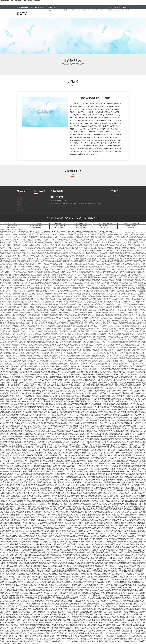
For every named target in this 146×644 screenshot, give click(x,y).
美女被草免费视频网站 (127, 395)
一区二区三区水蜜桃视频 (107, 502)
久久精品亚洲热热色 (128, 367)
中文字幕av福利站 (79, 518)
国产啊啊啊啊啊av (60, 514)
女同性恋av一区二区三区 (11, 223)
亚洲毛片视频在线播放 (46, 575)
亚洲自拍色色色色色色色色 (111, 433)
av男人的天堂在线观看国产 (25, 514)
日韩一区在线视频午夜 (66, 611)
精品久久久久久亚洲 (43, 402)
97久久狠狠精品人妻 (35, 370)
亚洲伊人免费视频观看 (80, 400)
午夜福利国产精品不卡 (14, 386)
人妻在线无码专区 (103, 432)
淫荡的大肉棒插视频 (140, 567)
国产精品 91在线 (106, 460)
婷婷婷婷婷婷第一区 (19, 626)
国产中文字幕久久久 (56, 373)
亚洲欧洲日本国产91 (140, 411)
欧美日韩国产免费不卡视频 (21, 387)
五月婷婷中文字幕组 (19, 421)
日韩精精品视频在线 (39, 573)
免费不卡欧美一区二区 (31, 424)
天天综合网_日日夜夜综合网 (38, 622)
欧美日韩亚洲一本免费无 (103, 526)
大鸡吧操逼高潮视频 (98, 440)
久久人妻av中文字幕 (136, 510)
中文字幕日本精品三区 (111, 444)
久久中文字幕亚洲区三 (14, 613)
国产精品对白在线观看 (136, 580)
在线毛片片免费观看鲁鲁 (69, 521)
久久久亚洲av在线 (71, 427)
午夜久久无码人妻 (126, 419)
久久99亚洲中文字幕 (20, 518)
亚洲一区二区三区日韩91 (38, 619)
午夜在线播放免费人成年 (135, 505)
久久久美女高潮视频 (13, 373)
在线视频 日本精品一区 (105, 226)
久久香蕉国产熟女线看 (12, 226)
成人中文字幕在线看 (77, 376)
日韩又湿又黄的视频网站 (35, 495)
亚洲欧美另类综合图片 (13, 583)
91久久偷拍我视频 (108, 470)
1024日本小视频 (82, 397)
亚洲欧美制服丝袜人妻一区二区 (67, 413)
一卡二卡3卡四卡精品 (135, 554)
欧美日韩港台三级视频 (24, 384)
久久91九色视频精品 (103, 378)
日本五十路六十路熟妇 (12, 514)
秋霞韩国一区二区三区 (110, 554)
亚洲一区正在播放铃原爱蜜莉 (46, 473)
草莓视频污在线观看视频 (77, 417)
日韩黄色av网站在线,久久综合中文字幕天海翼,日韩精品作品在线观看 (20, 1)
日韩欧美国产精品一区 (90, 379)
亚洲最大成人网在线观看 (86, 440)
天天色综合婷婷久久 (75, 626)
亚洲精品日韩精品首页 (61, 607)
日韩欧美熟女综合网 (81, 228)
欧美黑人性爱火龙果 (125, 382)
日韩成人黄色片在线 (20, 524)
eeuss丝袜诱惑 (111, 479)
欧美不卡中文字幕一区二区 (34, 498)
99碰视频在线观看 (65, 395)
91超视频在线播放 (130, 638)
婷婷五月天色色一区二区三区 (61, 522)
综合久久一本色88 (13, 624)
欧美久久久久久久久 (49, 416)
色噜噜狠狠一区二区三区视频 (37, 441)
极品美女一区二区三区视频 (96, 470)
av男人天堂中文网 (12, 375)
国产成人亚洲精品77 (19, 632)
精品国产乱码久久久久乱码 (30, 378)
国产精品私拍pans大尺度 (52, 379)
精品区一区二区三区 (85, 562)
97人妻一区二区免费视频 (91, 382)
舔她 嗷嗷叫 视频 (39, 456)
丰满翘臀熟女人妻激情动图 (43, 484)
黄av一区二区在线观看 (60, 367)
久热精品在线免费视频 (135, 581)
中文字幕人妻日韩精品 (106, 487)
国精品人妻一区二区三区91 (128, 411)
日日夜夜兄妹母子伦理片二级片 (16, 506)
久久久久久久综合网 (95, 549)
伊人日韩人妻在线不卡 (78, 557)
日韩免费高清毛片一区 (20, 592)
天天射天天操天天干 (73, 530)
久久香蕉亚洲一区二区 (39, 637)
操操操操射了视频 (22, 460)
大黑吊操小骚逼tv (66, 373)
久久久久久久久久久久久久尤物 (52, 564)
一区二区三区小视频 (5, 491)
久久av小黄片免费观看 (55, 551)
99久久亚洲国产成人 (15, 454)
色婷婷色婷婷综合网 (5, 457)
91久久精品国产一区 (60, 223)
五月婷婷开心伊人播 (74, 562)
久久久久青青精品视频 (80, 532)
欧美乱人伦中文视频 (113, 545)
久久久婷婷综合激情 (121, 479)
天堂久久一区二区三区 (62, 589)
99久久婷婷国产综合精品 (128, 476)
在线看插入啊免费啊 (124, 416)
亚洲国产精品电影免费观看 (37, 416)
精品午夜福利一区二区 (116, 537)
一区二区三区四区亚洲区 (101, 473)
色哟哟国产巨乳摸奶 (69, 457)
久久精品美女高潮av (97, 406)
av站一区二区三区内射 (16, 411)
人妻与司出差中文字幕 (14, 440)
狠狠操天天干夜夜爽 (114, 437)
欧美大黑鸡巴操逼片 (24, 503)
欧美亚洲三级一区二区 (24, 373)
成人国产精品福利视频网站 (115, 378)
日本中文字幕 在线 (40, 576)
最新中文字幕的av (99, 475)
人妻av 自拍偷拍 (77, 559)
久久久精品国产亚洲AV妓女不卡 (75, 554)
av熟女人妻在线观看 (8, 522)
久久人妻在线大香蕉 (137, 406)
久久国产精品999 (29, 591)
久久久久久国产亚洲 (89, 441)
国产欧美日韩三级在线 (90, 518)
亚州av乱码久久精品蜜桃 (79, 545)
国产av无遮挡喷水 (18, 451)
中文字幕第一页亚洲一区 (67, 551)
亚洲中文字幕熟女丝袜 (97, 481)
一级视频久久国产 (56, 508)
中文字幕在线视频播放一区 (87, 503)
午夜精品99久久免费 (127, 390)
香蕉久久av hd (125, 551)
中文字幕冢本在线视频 (45, 586)
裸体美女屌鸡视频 (70, 394)
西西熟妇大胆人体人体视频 (88, 424)
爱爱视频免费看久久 (55, 395)
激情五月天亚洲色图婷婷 (36, 464)
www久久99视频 (39, 406)
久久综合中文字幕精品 (119, 589)
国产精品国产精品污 (34, 438)
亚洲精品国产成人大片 (38, 565)
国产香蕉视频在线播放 (126, 403)
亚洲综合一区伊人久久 (104, 533)
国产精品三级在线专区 (7, 475)
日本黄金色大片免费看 (83, 607)
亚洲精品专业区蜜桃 (122, 414)
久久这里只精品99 (75, 597)
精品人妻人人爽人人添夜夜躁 (110, 406)
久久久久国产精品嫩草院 (6, 591)
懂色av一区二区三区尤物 (98, 446)
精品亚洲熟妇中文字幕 (129, 376)
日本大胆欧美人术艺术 (7, 424)
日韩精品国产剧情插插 (45, 467)
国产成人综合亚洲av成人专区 (134, 379)
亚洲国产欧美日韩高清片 (97, 433)
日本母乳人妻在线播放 (132, 479)
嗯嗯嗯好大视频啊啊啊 (88, 642)
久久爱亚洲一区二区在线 (24, 624)
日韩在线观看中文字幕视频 (34, 459)
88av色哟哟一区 (118, 535)
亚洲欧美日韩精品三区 (38, 390)
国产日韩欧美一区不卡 (9, 638)
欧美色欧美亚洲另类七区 (25, 564)
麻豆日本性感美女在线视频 (21, 437)
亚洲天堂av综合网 (36, 541)
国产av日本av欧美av (39, 588)
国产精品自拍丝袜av (25, 462)
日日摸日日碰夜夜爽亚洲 (47, 381)
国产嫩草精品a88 (109, 417)
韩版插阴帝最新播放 (5, 411)
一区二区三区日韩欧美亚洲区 (91, 492)
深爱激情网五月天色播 (49, 572)
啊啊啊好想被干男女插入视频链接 (80, 549)
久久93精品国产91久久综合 (61, 635)
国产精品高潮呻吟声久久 (45, 494)
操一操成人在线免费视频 (26, 371)
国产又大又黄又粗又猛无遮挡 (82, 422)
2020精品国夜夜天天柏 (71, 527)
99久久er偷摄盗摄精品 (63, 425)
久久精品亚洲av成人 (131, 438)
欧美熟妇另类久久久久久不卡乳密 (23, 543)
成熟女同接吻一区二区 (55, 500)
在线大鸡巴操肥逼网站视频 (24, 568)
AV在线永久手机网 (132, 421)
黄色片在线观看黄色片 (129, 549)
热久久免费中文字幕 (122, 444)
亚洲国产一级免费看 (139, 392)
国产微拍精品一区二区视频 (63, 417)
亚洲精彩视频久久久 (11, 464)
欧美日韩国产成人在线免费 (92, 408)
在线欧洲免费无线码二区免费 (108, 599)
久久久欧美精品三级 (96, 471)
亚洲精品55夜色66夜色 (19, 640)
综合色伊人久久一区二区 (88, 411)
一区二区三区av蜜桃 (9, 425)
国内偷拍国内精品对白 (40, 403)
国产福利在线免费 (99, 568)
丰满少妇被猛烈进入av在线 (116, 529)
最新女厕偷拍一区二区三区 (77, 441)
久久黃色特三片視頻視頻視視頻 (113, 390)
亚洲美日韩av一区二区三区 (45, 524)
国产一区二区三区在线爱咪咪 (94, 575)
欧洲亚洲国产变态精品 (100, 419)
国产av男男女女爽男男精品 (17, 467)
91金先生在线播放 (94, 398)
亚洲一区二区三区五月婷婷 (44, 581)
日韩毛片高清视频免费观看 (17, 505)
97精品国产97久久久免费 (130, 594)
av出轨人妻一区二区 (85, 481)
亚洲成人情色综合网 (57, 386)
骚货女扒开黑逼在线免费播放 (138, 619)
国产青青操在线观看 (93, 478)
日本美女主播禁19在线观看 (105, 223)
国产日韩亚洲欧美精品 (22, 494)
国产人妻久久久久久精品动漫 (48, 387)
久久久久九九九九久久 (68, 529)
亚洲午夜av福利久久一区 (37, 618)
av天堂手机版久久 (37, 514)
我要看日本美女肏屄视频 (122, 554)
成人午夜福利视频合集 (126, 629)
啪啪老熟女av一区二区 (51, 576)
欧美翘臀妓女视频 (75, 481)
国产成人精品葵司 (82, 514)
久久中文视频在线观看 (63, 440)
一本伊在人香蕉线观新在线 (45, 375)
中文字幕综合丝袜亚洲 (80, 551)
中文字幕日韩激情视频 (20, 548)
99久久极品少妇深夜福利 (134, 495)
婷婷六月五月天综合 (16, 491)
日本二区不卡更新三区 (64, 560)
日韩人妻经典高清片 (136, 464)
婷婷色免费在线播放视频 (65, 516)
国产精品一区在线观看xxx (49, 497)
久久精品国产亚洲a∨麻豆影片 (35, 460)
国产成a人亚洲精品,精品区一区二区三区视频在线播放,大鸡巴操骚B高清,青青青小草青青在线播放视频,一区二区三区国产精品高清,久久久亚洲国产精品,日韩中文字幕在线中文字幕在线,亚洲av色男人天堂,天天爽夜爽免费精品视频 (56, 231)
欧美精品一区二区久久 (122, 465)
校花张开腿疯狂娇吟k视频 (46, 538)
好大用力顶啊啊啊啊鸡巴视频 (35, 530)
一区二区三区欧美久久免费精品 (104, 379)
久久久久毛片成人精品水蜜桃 (49, 632)
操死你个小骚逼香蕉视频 (19, 575)
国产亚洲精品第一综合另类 (125, 406)
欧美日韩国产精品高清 (75, 578)
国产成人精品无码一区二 (70, 629)
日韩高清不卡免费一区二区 (132, 618)
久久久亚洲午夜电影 (101, 454)
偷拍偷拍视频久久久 (38, 427)
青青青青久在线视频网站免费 (137, 538)
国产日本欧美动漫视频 (136, 384)
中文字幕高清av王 (137, 390)
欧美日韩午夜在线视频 (81, 223)
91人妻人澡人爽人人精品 (82, 421)
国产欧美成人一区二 (65, 441)
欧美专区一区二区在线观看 (53, 559)
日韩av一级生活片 (103, 543)
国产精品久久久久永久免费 (35, 419)
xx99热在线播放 (85, 414)
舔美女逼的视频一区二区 (100, 451)
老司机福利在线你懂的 (78, 389)
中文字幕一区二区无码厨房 (78, 508)
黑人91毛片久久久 (80, 543)
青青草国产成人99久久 (113, 459)
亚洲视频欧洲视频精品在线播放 (104, 476)
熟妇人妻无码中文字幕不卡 (134, 371)
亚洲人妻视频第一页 (55, 484)
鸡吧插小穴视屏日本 (30, 516)
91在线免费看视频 (21, 409)
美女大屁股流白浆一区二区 (107, 591)
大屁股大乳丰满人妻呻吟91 (116, 503)
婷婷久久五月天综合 (38, 572)
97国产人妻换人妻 (84, 398)
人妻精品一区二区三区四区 (93, 487)
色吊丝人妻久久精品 (100, 567)
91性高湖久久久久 (118, 506)
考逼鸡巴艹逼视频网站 (74, 503)
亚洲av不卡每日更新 (79, 386)
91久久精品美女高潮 (29, 403)
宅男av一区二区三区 (105, 228)
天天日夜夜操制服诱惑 (74, 446)
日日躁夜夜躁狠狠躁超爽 (81, 226)
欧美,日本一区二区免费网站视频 (57, 605)
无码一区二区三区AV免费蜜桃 (101, 503)
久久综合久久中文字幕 (26, 553)
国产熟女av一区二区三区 (13, 588)
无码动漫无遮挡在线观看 (69, 599)
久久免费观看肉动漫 (98, 618)
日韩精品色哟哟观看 (107, 621)
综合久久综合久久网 (81, 521)
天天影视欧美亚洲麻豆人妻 (33, 381)
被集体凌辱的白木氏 (39, 400)
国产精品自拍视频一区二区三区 (91, 635)
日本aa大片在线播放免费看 (70, 615)
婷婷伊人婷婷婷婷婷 (112, 505)
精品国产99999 (91, 479)
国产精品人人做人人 (117, 448)
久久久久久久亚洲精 (41, 626)
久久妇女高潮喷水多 (70, 438)
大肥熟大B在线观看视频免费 (93, 435)
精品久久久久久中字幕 (7, 640)
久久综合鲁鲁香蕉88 (98, 581)
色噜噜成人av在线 (80, 462)
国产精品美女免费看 (47, 397)
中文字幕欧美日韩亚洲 (75, 505)
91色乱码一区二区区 (43, 414)
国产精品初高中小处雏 (135, 427)
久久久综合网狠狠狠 (98, 584)
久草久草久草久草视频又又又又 (122, 622)
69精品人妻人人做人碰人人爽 (121, 389)
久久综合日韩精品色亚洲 (77, 395)
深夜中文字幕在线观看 (34, 578)
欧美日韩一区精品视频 (70, 511)
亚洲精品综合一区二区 (15, 389)
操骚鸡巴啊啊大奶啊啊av (75, 451)
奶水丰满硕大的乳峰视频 (13, 371)
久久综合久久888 (68, 459)
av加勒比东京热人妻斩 (31, 446)
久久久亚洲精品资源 (42, 610)
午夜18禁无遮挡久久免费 (117, 468)
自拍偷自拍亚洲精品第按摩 (47, 370)
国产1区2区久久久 (65, 484)
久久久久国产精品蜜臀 (40, 559)
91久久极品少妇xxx (11, 417)
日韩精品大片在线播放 (80, 448)
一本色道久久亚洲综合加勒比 (123, 394)
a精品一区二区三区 (23, 419)
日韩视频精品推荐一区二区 (33, 575)
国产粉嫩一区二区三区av (34, 387)
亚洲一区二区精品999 (37, 497)
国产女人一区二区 (26, 389)
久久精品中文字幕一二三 (102, 630)
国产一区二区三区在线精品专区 (68, 392)
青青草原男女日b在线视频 (29, 395)
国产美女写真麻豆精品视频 (63, 432)
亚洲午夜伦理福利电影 (15, 492)
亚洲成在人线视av (80, 427)
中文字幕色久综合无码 (36, 462)
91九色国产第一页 (108, 607)
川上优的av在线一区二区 (129, 473)
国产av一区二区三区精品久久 (65, 622)
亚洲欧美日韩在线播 (30, 444)
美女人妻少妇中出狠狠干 (134, 484)
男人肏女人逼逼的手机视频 (85, 406)
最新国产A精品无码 (93, 368)
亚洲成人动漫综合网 (13, 392)
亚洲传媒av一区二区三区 (9, 476)
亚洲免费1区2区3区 (61, 535)
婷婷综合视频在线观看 (116, 586)
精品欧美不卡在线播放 (115, 386)
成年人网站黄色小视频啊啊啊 (36, 634)
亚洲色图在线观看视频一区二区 (41, 486)
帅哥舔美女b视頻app (74, 440)
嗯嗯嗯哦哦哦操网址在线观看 (10, 432)
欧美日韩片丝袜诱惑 (138, 429)
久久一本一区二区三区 (138, 616)
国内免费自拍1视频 (78, 526)
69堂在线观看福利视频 (9, 435)
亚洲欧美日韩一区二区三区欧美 (26, 400)
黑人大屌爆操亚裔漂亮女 (80, 465)
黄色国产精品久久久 (97, 491)
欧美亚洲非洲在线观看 (126, 460)
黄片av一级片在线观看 (138, 387)
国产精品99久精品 (39, 367)
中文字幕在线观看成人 (105, 413)
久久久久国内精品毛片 (131, 446)
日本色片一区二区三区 (72, 406)
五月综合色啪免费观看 (58, 518)
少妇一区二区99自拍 (35, 567)
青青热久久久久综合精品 (107, 589)
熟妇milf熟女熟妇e (41, 535)
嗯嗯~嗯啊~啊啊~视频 (89, 594)
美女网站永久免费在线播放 (137, 611)
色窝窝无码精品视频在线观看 (114, 518)
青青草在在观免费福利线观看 (52, 487)
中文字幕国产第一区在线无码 (58, 592)
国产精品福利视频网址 (35, 532)
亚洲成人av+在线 (139, 543)
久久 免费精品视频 (96, 483)
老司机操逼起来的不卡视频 (29, 535)
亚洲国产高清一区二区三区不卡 (16, 602)
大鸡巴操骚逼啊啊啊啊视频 (124, 548)
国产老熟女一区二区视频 (88, 578)
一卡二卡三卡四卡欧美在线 (7, 551)
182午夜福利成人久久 (24, 392)
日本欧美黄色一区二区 (139, 367)
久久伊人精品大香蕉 (117, 487)
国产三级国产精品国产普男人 (36, 226)
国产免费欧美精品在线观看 (19, 382)
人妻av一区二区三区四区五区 (26, 483)
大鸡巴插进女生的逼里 (53, 376)
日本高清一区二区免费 (114, 400)
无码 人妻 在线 (82, 476)
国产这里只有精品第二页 (22, 438)
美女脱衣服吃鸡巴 (89, 389)
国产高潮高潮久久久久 (92, 403)
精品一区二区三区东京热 (132, 494)
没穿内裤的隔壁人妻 (104, 478)
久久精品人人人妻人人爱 (127, 429)
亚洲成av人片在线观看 (61, 479)
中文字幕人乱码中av (33, 375)
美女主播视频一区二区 (137, 394)
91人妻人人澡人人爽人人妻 (95, 467)
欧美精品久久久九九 (33, 522)
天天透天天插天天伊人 (68, 533)
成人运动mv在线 (41, 378)
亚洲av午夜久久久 (28, 621)
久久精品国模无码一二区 (53, 483)
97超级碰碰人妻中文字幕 (127, 451)
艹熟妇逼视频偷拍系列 (81, 371)
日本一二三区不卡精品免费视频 (64, 387)
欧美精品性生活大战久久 (91, 457)
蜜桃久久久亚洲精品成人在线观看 (57, 402)
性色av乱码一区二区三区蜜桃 (76, 492)
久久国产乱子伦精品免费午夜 (26, 367)
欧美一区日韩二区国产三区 (13, 479)
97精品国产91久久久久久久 (128, 602)
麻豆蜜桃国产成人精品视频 (73, 497)
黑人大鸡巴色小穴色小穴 (11, 594)
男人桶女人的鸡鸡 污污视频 (71, 430)
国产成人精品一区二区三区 (30, 584)
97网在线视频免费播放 (60, 427)
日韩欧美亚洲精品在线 (15, 379)
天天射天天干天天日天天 (137, 425)
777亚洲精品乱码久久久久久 (37, 594)
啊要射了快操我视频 (82, 535)
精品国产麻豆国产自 (52, 444)
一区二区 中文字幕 (49, 565)
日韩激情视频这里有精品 (69, 570)
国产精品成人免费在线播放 (45, 448)
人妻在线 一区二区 (5, 603)
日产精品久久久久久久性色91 (33, 526)
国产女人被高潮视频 (117, 424)
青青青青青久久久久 (57, 389)
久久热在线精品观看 (76, 411)
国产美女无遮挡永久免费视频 (88, 373)
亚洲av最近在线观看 (91, 427)
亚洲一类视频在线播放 (132, 521)
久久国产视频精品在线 (7, 378)
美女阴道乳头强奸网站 (16, 368)
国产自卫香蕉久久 (135, 375)
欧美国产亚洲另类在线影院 (43, 557)
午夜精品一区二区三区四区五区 (14, 529)
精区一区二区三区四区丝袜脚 (68, 371)
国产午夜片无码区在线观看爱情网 (23, 560)
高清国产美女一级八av (13, 473)
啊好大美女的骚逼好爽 (39, 591)
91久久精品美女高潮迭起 (91, 386)
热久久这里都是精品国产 (29, 368)
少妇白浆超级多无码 (44, 502)
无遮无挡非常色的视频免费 (118, 483)
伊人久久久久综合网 (52, 492)
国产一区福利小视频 (65, 564)
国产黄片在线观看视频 (82, 489)
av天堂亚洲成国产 (128, 503)
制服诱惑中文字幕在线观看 (91, 432)
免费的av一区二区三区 (97, 370)
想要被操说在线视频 (118, 443)
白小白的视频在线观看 (6, 489)
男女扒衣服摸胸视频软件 (51, 400)
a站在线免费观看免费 (36, 228)
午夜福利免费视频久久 (94, 421)
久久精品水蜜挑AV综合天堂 (92, 634)
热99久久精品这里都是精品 (79, 487)
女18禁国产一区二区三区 (65, 414)
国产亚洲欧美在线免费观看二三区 (50, 580)
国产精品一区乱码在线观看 (47, 471)
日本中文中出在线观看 (8, 437)
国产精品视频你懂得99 (7, 414)
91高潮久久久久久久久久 (31, 457)
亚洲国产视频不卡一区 (30, 398)
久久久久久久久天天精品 (16, 554)
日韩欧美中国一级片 (53, 510)
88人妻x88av (134, 459)
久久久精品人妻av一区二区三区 (113, 387)
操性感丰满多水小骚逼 (63, 451)
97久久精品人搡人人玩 (77, 637)
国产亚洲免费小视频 (49, 624)
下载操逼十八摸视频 (64, 379)
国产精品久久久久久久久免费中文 (89, 378)
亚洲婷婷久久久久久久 (24, 416)
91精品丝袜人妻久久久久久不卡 (85, 592)
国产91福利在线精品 (49, 513)
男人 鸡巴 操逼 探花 (101, 605)
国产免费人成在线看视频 (100, 564)
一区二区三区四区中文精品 (17, 457)
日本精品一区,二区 (111, 564)
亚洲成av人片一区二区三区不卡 (71, 460)
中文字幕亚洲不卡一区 (115, 457)
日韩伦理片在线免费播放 (101, 376)
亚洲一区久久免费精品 (137, 452)
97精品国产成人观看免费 (37, 392)
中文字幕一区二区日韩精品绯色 (36, 437)
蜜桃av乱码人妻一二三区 (117, 413)
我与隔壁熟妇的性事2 (121, 559)
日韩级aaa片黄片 (26, 491)
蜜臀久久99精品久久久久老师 (26, 573)
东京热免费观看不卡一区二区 (30, 433)
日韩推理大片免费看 (39, 607)
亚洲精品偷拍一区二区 (135, 389)
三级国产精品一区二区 (81, 394)
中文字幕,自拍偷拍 (89, 473)
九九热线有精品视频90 (111, 409)
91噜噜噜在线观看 (127, 448)
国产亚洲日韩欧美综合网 (124, 425)
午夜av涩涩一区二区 (41, 562)
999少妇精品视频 (27, 541)
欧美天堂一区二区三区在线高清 (15, 376)
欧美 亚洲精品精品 (10, 622)
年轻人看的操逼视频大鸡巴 (77, 379)
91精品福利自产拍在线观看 (21, 448)
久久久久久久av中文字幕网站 (116, 376)
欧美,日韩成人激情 (100, 500)
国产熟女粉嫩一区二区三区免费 (33, 632)
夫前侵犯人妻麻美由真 (24, 370)
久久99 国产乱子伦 (100, 441)
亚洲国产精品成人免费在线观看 (114, 637)
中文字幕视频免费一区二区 (99, 405)
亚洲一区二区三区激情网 (17, 478)
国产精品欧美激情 (103, 602)
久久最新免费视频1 (79, 457)
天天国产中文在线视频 (112, 454)
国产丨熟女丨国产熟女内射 (83, 595)
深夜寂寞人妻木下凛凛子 (132, 365)
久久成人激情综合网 (116, 398)
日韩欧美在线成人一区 (38, 513)
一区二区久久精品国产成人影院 (23, 622)
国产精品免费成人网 (8, 451)
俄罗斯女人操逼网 (47, 389)
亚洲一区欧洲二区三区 (56, 449)
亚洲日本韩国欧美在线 (137, 629)
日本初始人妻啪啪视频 (30, 626)
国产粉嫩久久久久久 (91, 532)
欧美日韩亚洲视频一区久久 (8, 605)
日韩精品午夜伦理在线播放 (78, 390)
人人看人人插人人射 (134, 370)
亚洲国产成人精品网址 (38, 564)
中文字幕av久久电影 (19, 551)
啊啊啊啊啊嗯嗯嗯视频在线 (7, 468)
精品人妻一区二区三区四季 (29, 610)
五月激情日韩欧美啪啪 (50, 432)
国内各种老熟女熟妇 (5, 413)
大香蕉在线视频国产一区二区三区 (96, 409)
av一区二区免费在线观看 (96, 572)
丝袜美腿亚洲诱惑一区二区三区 (66, 435)
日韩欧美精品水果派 (11, 634)
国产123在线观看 (139, 378)
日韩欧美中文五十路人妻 (85, 530)
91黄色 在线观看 (131, 568)
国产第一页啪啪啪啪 (103, 403)
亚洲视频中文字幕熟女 (98, 559)
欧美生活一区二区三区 (41, 368)
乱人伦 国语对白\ (6, 478)
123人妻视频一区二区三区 (127, 373)
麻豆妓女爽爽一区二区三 (61, 416)
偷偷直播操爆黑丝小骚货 (120, 417)
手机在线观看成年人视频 (76, 425)
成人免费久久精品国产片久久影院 (38, 384)
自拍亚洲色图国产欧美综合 (128, 386)
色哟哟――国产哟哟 (99, 484)
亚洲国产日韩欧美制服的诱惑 (119, 546)
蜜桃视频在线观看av (32, 481)
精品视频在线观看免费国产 (42, 516)
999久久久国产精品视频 (33, 538)
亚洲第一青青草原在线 (17, 584)
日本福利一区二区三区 (37, 389)
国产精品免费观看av (121, 564)
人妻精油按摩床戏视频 (128, 537)
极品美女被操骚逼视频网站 (73, 402)
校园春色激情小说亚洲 (131, 502)
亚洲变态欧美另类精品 (103, 486)
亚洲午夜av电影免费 (5, 540)
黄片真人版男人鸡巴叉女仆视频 (118, 570)
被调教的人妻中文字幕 (82, 494)
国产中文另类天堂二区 (136, 622)
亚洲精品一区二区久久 (24, 408)
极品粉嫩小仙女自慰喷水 (70, 513)
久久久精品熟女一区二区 (124, 511)
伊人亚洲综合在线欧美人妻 (114, 411)
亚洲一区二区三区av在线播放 (52, 441)
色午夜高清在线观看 (59, 511)
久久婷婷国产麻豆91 (35, 373)
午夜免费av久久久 (88, 444)
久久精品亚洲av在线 (49, 367)
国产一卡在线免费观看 (102, 400)
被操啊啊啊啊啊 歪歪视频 (126, 516)
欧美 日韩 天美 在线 (121, 578)
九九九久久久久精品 (50, 437)
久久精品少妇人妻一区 (12, 419)
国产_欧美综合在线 (27, 411)
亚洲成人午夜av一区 (43, 409)
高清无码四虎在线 (19, 456)
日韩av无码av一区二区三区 (16, 403)
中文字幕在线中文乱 (97, 460)
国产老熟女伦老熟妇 (84, 381)
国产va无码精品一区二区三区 (13, 519)
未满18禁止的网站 (58, 433)
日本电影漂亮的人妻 (57, 408)
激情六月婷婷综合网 (73, 416)
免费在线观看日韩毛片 (86, 616)
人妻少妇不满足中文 (21, 538)
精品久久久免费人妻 (66, 549)
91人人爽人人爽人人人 (58, 448)
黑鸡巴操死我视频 (51, 378)
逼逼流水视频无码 (65, 505)
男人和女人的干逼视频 (58, 430)
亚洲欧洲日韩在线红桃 (110, 484)
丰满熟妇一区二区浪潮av (58, 495)
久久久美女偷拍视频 (43, 510)
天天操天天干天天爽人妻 (82, 468)
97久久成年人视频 (76, 414)
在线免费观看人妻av (125, 368)
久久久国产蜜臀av (115, 375)
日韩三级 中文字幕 (63, 405)
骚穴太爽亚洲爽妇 (126, 398)
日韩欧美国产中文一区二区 (31, 430)
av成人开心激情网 (126, 397)
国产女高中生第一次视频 (108, 575)
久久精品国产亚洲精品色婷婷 (32, 467)
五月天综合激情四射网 (60, 228)
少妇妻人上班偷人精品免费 (17, 406)
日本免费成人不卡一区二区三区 (118, 521)
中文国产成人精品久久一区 (89, 425)
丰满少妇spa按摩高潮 (32, 510)
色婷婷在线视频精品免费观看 (138, 524)
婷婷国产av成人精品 (124, 437)
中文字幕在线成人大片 (72, 397)
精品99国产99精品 (61, 394)
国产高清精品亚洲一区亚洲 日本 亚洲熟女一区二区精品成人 (77, 548)
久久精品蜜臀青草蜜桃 (113, 402)
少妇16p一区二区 (41, 446)
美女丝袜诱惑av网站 (140, 386)
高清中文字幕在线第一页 (13, 553)
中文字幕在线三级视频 (8, 524)
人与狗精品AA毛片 (15, 394)
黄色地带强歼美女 (46, 371)
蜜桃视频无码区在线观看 (117, 594)
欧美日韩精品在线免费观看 (116, 522)
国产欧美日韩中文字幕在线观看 (66, 400)
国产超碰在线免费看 (70, 462)
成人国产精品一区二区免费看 (127, 441)
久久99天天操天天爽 (99, 578)
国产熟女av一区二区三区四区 (104, 448)
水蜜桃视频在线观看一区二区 (116, 642)
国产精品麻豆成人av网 (23, 441)
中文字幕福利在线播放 (66, 602)
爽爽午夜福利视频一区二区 (122, 427)
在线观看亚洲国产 (46, 373)
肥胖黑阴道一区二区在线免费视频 (26, 500)
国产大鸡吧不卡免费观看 (69, 443)
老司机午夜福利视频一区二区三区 (68, 483)
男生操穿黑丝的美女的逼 (76, 576)
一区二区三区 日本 (26, 492)
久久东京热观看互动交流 (61, 530)
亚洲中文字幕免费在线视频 (95, 489)
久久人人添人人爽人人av (121, 575)
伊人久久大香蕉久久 (125, 402)
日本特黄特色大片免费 (104, 570)
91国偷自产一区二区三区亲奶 (91, 557)
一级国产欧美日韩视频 (135, 471)
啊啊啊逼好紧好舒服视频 (56, 529)
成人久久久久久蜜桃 (104, 516)
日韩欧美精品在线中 (135, 632)
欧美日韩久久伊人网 (89, 567)
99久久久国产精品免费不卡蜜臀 (17, 402)
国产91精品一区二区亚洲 (16, 395)
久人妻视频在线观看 (87, 405)
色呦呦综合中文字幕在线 (135, 513)
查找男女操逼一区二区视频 (130, 557)
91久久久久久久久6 (12, 500)
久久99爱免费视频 (126, 583)
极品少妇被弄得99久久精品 (120, 470)
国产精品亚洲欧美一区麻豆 (72, 398)
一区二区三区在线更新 (114, 432)
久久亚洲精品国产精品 (46, 526)
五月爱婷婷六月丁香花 (86, 626)
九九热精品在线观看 (11, 470)
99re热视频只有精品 (41, 616)
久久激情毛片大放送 (117, 367)
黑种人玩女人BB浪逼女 (54, 611)
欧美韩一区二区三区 (25, 440)
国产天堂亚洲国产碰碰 (65, 376)
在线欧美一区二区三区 (114, 464)
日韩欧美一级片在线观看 (137, 397)
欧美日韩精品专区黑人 (103, 386)
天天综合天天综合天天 (19, 444)
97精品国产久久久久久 (21, 508)
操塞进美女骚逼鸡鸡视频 (111, 511)
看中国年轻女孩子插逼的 (120, 365)
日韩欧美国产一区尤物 (66, 424)
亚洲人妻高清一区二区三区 (97, 381)
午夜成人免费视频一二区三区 (24, 470)
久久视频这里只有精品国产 (127, 630)
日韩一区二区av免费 (64, 452)
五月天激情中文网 (94, 429)
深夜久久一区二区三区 (128, 378)
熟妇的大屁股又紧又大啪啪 (113, 451)
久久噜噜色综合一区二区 (126, 432)
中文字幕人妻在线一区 (69, 375)
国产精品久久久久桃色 (30, 413)
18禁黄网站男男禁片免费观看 (106, 535)
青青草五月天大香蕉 (114, 580)
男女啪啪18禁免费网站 (50, 417)
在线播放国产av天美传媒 (134, 599)
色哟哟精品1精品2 (55, 371)
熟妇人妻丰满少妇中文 (77, 627)
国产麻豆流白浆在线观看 (56, 382)
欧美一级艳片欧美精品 (94, 537)
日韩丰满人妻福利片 (29, 456)
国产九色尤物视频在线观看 (103, 373)
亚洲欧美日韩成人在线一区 (56, 478)
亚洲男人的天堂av (108, 381)
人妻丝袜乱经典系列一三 (116, 526)
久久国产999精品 (91, 476)
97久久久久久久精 (128, 392)
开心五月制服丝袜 (29, 443)
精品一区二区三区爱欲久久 (96, 607)
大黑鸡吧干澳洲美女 (119, 618)
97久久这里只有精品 (21, 481)
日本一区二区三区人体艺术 (23, 532)
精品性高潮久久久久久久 (90, 510)
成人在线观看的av (52, 451)
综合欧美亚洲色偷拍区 (9, 595)
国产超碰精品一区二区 (120, 438)
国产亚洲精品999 (128, 413)
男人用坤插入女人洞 (61, 406)
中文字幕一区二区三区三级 (120, 495)
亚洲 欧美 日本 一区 (26, 519)
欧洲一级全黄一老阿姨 (130, 492)
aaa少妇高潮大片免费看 (106, 367)
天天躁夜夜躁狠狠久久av (92, 602)
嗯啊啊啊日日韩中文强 (96, 597)
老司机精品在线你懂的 (87, 581)
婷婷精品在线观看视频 (29, 475)
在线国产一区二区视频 (32, 382)
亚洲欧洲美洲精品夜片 (101, 462)
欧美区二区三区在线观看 (128, 408)
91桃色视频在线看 (10, 548)
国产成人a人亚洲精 (6, 527)
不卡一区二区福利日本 (89, 419)
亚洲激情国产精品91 (111, 513)
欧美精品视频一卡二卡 (115, 397)
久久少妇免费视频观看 (61, 370)
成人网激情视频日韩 (116, 408)
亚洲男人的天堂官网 (73, 608)
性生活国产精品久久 (126, 405)
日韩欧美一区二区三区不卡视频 (31, 489)
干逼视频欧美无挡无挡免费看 (46, 522)
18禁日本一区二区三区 (101, 479)
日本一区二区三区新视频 (126, 400)
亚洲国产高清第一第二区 (38, 432)
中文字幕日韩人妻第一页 (58, 489)
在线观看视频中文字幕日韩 (66, 583)
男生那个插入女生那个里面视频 (108, 371)
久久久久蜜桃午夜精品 (50, 503)
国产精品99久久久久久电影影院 (13, 390)
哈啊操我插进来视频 (68, 386)
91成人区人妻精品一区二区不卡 (38, 642)
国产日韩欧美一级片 (108, 592)
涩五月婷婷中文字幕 (50, 607)
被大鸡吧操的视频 (46, 532)
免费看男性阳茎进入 (12, 370)
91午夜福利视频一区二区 (59, 595)
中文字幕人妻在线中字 (61, 429)
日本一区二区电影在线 (54, 505)
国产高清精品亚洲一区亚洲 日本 (24, 417)
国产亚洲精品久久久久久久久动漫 (51, 419)
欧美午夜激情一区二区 (56, 540)
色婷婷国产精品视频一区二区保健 (55, 543)
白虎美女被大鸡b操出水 (40, 483)
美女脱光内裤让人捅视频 (99, 513)
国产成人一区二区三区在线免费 (83, 433)
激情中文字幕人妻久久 (140, 537)
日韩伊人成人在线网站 (48, 464)
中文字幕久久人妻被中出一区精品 (129, 478)
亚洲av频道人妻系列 (16, 549)
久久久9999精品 (106, 375)
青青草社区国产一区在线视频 (45, 518)
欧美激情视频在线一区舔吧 (17, 413)
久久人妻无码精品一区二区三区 (14, 589)
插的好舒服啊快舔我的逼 (139, 489)
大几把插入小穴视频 (123, 505)
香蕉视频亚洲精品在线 (104, 521)
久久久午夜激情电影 (118, 392)
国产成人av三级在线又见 (121, 498)
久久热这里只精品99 (68, 478)
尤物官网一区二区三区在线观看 (66, 573)
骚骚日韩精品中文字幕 (75, 384)
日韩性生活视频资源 (91, 449)
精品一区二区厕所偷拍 (109, 370)
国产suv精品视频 (116, 467)
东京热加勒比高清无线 (74, 580)
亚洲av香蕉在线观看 (39, 443)
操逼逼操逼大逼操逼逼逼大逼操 (132, 223)
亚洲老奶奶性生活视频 (121, 562)
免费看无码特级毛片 (112, 425)
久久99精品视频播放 (36, 603)
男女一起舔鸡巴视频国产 (18, 430)
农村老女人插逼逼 (54, 516)
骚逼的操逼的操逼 (63, 580)
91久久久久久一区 (80, 392)
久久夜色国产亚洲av (43, 505)
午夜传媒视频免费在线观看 (22, 595)
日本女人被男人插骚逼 (72, 367)
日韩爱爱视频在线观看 (105, 408)
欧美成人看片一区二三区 (40, 597)
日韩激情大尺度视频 (84, 430)
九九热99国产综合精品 (100, 637)
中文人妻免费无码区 (47, 595)
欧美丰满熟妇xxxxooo (138, 403)
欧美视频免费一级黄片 (50, 406)
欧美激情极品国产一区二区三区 (80, 368)
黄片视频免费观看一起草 (132, 228)
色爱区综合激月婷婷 (71, 535)
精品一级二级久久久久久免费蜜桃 (45, 398)
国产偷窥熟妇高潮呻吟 (9, 508)
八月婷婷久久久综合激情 (136, 402)
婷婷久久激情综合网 (95, 414)
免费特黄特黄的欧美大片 (40, 602)
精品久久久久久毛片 (41, 413)
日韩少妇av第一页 (135, 437)
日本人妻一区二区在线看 (89, 376)
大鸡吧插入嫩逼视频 (101, 538)
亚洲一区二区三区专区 (91, 456)
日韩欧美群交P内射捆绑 (20, 414)
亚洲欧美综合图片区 (58, 538)
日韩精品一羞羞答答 (136, 398)
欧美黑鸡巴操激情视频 (104, 398)
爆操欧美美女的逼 (21, 381)
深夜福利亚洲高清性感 (66, 487)
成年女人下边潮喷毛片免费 (89, 576)
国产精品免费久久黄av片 (32, 449)
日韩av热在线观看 (111, 394)
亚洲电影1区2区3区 (109, 475)
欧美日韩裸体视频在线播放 (129, 518)
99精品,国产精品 (35, 583)
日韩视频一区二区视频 (58, 506)
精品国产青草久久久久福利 (32, 421)
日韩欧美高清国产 (48, 454)
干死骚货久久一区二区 (124, 384)
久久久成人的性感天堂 (29, 376)
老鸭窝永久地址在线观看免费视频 (136, 626)
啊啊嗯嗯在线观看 (58, 443)
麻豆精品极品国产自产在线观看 (48, 440)
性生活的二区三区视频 (51, 519)
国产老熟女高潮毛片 (140, 602)
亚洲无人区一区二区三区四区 (31, 478)
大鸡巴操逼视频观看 (114, 516)
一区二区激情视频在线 (22, 533)
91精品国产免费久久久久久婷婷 (121, 615)
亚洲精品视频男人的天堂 (69, 382)
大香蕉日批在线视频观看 (95, 375)
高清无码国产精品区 (30, 406)
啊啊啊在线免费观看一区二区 (31, 586)
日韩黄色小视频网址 (125, 510)
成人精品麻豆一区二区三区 (56, 409)
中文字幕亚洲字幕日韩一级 (122, 370)
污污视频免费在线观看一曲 (108, 471)
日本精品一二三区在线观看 (122, 608)
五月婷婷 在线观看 (101, 532)
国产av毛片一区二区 (140, 467)
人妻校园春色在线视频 (9, 397)
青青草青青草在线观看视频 (43, 395)
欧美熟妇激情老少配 (89, 611)
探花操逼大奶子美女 (63, 492)
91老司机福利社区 (91, 514)
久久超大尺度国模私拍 (114, 403)
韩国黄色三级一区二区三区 (125, 616)
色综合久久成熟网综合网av (59, 454)
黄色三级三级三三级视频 (41, 405)
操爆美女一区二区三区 (72, 471)
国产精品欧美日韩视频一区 (8, 635)
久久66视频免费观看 (13, 405)
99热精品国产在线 (10, 456)
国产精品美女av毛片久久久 (113, 405)
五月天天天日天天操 (22, 375)
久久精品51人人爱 (85, 384)
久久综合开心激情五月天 (78, 387)
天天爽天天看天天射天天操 (44, 508)
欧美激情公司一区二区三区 (27, 627)
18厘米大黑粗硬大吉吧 (122, 560)
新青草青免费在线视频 (83, 615)
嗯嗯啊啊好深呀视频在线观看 (23, 476)
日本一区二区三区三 (91, 556)
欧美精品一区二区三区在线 (81, 537)
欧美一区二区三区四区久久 (25, 432)
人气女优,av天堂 (49, 443)
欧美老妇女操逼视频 (48, 460)
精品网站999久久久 (13, 607)
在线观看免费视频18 (127, 387)
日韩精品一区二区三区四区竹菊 (28, 600)
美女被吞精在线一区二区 (117, 430)
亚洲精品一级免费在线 (78, 510)
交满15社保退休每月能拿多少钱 (8, 538)
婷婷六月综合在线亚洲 (43, 424)
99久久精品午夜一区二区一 (90, 627)
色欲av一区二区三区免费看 (82, 375)
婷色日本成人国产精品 (83, 591)
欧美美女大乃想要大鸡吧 (45, 533)
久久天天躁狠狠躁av (101, 425)
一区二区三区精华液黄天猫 (88, 560)
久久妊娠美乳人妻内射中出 (75, 405)
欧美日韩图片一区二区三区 (22, 435)
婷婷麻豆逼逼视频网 (10, 438)
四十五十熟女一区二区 (12, 384)
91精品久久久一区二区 (27, 429)
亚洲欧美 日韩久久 (115, 373)
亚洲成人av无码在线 (90, 387)
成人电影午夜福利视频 (67, 546)
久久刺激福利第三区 (9, 560)
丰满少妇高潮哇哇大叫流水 (78, 588)
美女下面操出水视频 (79, 473)
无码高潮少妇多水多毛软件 (80, 409)
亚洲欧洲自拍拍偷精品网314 (119, 379)
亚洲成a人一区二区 (13, 503)
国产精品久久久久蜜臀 (54, 537)
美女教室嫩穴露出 (36, 553)
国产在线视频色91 (51, 535)
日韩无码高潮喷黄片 (33, 502)
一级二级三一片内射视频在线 (49, 425)
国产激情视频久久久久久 (98, 530)
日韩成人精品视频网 (122, 462)
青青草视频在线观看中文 (83, 470)
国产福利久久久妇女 (66, 368)
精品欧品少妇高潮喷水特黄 (109, 481)
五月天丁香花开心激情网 (105, 610)
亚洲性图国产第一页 (35, 491)
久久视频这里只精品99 (27, 572)
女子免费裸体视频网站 (99, 417)
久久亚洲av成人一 (90, 390)
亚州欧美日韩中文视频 (32, 409)
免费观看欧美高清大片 (45, 489)
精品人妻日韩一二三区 (13, 367)
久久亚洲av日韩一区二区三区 (117, 486)
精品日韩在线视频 (58, 473)
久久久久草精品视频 (15, 462)
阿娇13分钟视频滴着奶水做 (39, 452)
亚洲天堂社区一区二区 (92, 438)
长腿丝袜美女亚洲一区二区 (25, 521)
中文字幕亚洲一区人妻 (13, 486)
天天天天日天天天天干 (103, 627)
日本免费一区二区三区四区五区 (125, 481)
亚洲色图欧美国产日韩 (51, 622)
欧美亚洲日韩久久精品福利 (27, 588)
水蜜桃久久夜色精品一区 (84, 471)
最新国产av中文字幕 (70, 421)
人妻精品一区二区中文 (66, 500)
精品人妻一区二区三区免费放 (132, 381)
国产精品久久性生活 (128, 624)
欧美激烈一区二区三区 (44, 548)
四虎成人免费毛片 (4, 462)
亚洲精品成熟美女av (12, 400)
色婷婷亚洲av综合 (92, 394)
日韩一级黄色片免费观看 (35, 425)
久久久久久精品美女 (71, 595)
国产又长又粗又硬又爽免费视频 (121, 607)
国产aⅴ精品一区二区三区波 (22, 425)
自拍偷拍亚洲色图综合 (134, 465)
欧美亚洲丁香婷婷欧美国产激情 (131, 529)
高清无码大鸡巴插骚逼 (132, 226)
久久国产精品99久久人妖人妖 (71, 491)
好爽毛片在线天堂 (13, 408)
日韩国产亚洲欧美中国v (119, 621)
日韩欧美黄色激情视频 (60, 226)
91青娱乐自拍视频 (121, 446)
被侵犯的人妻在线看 (12, 228)
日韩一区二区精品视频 (15, 429)
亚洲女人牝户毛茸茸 (120, 440)
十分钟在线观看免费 (136, 511)
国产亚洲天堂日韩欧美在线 (122, 471)
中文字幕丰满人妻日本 (74, 378)
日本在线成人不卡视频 (121, 541)
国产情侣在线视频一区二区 (89, 454)
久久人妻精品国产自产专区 (72, 381)
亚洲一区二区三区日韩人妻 (54, 584)
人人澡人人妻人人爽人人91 (28, 465)
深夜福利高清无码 (25, 386)
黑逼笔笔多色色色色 (104, 522)
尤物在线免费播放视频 (17, 489)
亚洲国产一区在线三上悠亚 (9, 409)
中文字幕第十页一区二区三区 (104, 456)
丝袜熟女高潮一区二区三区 (108, 435)
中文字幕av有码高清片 (8, 471)
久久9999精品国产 (82, 495)
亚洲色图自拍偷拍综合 (125, 452)
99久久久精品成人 (12, 441)
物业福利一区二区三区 (35, 435)
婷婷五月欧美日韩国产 (112, 605)
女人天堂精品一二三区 (125, 459)
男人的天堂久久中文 (89, 583)
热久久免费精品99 (126, 573)
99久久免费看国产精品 (128, 424)
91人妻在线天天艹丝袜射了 (26, 486)
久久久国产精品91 (107, 467)
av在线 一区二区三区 (33, 494)
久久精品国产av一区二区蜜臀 (94, 495)
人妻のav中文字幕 (91, 465)
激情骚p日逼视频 (135, 382)
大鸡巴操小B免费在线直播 (77, 619)
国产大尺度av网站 (101, 427)
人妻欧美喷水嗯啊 (88, 417)
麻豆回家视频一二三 (122, 371)
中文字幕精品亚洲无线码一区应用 (58, 502)
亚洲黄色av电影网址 (51, 597)
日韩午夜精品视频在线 (32, 414)
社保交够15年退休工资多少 (65, 403)
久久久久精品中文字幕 (58, 545)
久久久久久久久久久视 (28, 554)
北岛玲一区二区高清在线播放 (36, 503)
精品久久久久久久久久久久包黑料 (49, 435)
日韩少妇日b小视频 (49, 511)
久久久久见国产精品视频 (65, 510)
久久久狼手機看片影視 (103, 397)
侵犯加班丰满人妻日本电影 (109, 497)
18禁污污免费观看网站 (62, 503)
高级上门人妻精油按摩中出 (38, 519)
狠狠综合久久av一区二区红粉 (26, 607)
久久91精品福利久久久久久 (59, 640)
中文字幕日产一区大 (81, 413)
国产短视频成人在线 (92, 397)
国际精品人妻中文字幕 (80, 449)
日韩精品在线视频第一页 (93, 371)
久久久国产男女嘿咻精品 (133, 462)
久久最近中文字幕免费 (110, 446)
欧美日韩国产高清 (68, 389)
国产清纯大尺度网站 (99, 389)
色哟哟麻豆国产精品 (65, 390)
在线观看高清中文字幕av (31, 505)
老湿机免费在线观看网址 (46, 545)
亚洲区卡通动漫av (47, 408)
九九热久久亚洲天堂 (34, 605)
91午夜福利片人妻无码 (115, 395)
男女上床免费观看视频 (122, 513)
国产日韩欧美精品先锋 (119, 381)
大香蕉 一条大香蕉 (115, 533)
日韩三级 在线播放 (33, 473)
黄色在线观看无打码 (38, 411)
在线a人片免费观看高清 (32, 402)
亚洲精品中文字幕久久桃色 (138, 419)
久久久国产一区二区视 (76, 642)
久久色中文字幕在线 (79, 533)
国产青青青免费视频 (102, 402)
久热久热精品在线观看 (77, 419)
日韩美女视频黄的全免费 (65, 411)
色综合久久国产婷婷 (80, 408)
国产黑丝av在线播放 (104, 368)
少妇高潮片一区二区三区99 (99, 452)
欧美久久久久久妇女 (125, 375)
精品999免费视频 (50, 429)
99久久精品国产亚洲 (57, 375)
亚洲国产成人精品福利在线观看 (134, 497)
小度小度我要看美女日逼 (41, 376)
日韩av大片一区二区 (106, 600)
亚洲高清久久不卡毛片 (27, 427)
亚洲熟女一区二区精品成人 (75, 519)
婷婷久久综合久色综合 (8, 510)
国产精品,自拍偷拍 (58, 460)
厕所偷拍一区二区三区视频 (112, 441)
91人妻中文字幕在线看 (35, 386)
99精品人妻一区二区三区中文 (74, 454)
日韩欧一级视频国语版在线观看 (51, 392)
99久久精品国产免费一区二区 (39, 543)
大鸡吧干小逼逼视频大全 (55, 475)
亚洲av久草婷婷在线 (97, 638)
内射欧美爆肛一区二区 (18, 586)
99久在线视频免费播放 (44, 449)
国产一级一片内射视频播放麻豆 (111, 572)
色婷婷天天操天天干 (5, 368)
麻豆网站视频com (100, 387)
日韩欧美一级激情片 (76, 373)
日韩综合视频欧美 (76, 621)
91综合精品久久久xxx (47, 553)
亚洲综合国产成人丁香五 (36, 223)
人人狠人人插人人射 (88, 484)
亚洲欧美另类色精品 (90, 538)
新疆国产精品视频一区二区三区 (16, 556)
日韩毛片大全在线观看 (114, 510)
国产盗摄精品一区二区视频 (134, 414)
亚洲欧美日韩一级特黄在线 (53, 465)
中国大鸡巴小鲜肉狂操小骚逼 (132, 491)
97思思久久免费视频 (95, 430)
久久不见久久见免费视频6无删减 (102, 583)
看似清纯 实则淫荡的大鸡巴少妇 (35, 527)
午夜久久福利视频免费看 (58, 494)
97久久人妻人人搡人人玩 (36, 408)
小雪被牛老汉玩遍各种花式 (22, 580)
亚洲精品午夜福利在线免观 (45, 422)
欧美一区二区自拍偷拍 (129, 522)
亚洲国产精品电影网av (125, 508)
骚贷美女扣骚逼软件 (43, 537)
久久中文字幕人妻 (20, 484)
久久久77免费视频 (73, 591)
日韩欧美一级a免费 (64, 384)
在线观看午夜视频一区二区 (7, 387)
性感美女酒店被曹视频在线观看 (122, 540)
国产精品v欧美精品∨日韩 (82, 443)
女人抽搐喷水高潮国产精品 (67, 537)
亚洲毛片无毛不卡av (31, 592)
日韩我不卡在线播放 (85, 541)
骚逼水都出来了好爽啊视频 (116, 549)
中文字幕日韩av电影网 (52, 446)
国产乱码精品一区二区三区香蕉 (103, 594)
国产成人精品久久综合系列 (59, 397)
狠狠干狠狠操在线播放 (32, 548)
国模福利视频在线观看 (88, 459)
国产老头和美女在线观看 (7, 526)
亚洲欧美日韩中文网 (87, 452)
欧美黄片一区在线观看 (18, 591)
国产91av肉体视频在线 (53, 413)
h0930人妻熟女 (37, 371)
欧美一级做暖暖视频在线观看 (129, 556)
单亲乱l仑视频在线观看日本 (56, 457)
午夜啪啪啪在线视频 (64, 578)
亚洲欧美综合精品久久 (140, 456)
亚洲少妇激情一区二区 (41, 465)
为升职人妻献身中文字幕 (132, 475)
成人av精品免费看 (105, 549)
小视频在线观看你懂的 (26, 394)
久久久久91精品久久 (41, 444)
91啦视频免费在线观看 (43, 600)
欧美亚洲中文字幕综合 (50, 394)
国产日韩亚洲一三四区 (72, 370)
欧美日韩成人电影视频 (62, 519)
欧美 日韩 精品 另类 (114, 368)
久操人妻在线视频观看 (95, 502)
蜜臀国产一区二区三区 (22, 502)
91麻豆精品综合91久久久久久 (114, 419)
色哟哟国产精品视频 (52, 562)
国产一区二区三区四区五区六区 (101, 580)
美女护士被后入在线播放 (133, 417)
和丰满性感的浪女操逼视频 (81, 478)
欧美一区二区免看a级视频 (75, 522)
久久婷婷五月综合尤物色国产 (58, 541)
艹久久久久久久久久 (141, 549)
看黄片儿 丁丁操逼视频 (14, 465)
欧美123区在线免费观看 (18, 581)
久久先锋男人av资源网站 (123, 597)
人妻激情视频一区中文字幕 (17, 611)
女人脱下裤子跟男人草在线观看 (17, 559)
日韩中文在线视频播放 (79, 524)
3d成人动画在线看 (83, 367)
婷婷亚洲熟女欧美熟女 (85, 460)
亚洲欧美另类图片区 (88, 554)
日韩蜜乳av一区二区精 (30, 611)
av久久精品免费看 (116, 460)
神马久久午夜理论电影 (34, 638)
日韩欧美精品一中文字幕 (49, 479)
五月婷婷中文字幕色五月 (47, 491)
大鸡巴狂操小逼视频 (25, 487)
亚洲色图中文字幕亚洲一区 (69, 475)
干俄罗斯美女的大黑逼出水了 (115, 473)
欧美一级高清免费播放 (54, 627)
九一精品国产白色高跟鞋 (65, 557)
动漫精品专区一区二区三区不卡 (81, 622)
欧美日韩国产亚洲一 (100, 560)
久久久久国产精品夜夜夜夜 (79, 403)
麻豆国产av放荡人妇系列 (97, 541)
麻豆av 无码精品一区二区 (131, 486)
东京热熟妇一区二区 (116, 565)
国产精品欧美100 (58, 521)
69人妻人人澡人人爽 (134, 588)
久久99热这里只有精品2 (10, 502)
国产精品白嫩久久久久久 (132, 591)
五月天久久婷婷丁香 (134, 560)
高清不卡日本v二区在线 (57, 532)
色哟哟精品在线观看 (82, 629)
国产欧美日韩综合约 (89, 500)
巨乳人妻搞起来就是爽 (59, 438)
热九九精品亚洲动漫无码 (92, 413)
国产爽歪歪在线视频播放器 (128, 467)
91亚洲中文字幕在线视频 (85, 491)
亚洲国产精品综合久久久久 (17, 516)
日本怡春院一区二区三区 (21, 422)
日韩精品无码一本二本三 (23, 464)
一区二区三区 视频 (10, 619)
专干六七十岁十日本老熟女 (132, 483)
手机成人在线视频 (78, 459)
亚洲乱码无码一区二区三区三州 (85, 513)
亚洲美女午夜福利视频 (80, 435)
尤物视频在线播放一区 (59, 476)
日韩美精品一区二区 (133, 454)
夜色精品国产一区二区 (35, 580)
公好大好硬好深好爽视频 (113, 452)
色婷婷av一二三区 (56, 467)
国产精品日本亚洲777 (107, 506)
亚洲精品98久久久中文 (52, 403)
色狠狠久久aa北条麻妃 (16, 433)
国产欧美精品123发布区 (41, 451)
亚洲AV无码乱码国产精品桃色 (45, 433)
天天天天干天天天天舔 (59, 462)
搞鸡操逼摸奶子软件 (93, 437)
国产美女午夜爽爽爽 (78, 583)
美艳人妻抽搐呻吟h (138, 432)
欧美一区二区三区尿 (82, 527)
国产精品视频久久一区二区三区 (52, 390)
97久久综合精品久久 (125, 533)
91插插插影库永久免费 (139, 400)
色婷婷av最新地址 (51, 468)
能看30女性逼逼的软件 (78, 630)
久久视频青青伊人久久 (43, 382)
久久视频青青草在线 (27, 390)
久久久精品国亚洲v (18, 475)
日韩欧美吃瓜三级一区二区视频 (110, 384)
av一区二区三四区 (66, 481)
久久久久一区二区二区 (93, 367)
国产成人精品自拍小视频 (85, 370)
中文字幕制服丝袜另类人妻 (107, 527)
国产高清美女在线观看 (18, 557)
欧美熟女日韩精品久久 (59, 398)
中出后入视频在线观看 (70, 470)
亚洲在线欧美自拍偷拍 (69, 433)
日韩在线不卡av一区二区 (130, 449)
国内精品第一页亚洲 (52, 405)
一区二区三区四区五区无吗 (12, 562)
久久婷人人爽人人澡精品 (79, 546)
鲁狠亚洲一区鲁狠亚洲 (47, 603)
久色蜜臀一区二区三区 (69, 422)
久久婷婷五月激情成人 (133, 470)
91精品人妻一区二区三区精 (54, 368)
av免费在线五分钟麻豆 (38, 394)
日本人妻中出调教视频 (120, 591)
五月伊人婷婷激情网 (33, 422)
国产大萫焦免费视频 (30, 551)
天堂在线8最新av (64, 568)
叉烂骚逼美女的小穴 (47, 386)
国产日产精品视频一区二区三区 (28, 562)
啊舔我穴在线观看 (101, 465)
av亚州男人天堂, (90, 475)
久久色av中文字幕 (109, 389)
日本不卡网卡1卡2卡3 (37, 470)
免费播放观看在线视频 (65, 419)
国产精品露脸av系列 (33, 533)
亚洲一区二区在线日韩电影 (104, 546)
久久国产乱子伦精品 (60, 624)
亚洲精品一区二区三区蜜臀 (103, 449)
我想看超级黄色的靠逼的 (15, 576)
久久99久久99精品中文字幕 (7, 421)
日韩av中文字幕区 (59, 498)
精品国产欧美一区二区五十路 (84, 511)
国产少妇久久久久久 (49, 427)
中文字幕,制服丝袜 (18, 378)
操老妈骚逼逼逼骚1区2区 (8, 422)
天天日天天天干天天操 (136, 368)
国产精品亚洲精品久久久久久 (137, 409)
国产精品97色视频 (121, 497)
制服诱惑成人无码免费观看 (63, 632)
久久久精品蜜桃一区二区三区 (17, 398)
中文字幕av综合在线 (103, 395)
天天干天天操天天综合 (79, 538)
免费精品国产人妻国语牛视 (28, 379)
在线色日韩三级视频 (127, 489)
